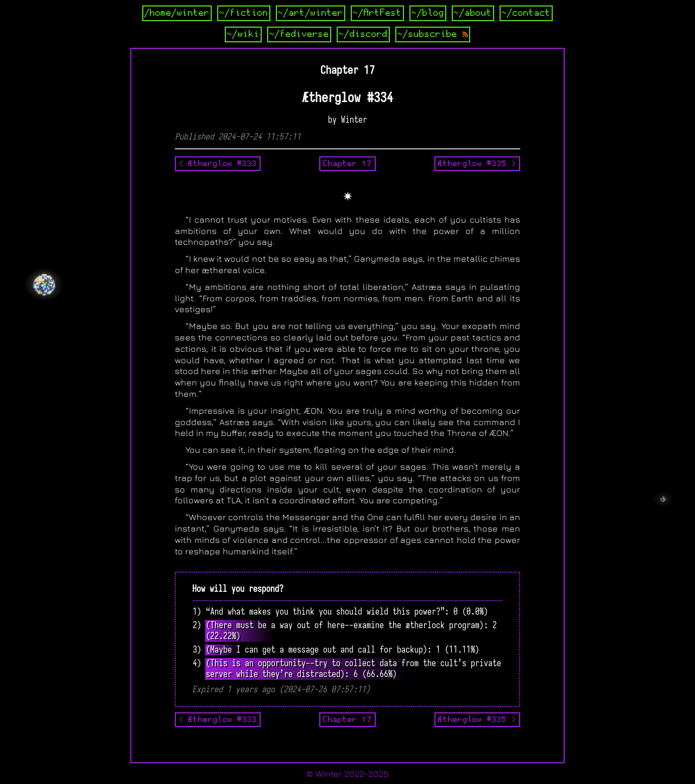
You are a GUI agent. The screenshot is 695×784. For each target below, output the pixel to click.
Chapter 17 (347, 163)
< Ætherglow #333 (218, 163)
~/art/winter (311, 13)
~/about (473, 13)
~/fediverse (299, 34)
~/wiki (243, 34)
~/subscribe (433, 34)
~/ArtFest (377, 13)
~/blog (428, 13)
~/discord (363, 34)
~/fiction (244, 13)
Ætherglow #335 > (477, 163)
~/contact (526, 13)
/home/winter (177, 13)
